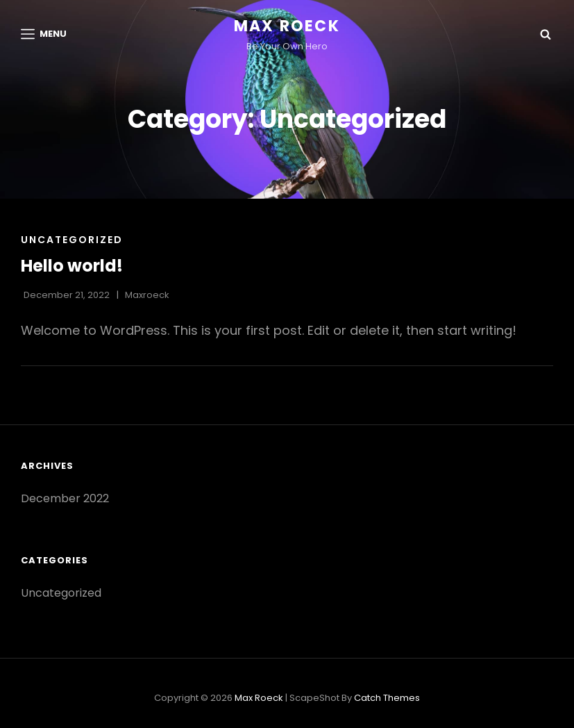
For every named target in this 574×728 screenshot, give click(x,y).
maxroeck (147, 295)
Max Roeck (287, 26)
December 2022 (65, 498)
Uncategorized (72, 240)
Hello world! (72, 266)
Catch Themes (387, 698)
